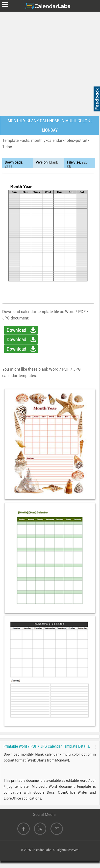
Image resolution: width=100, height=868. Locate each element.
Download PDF (16, 340)
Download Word (16, 331)
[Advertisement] (50, 63)
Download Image (16, 350)
